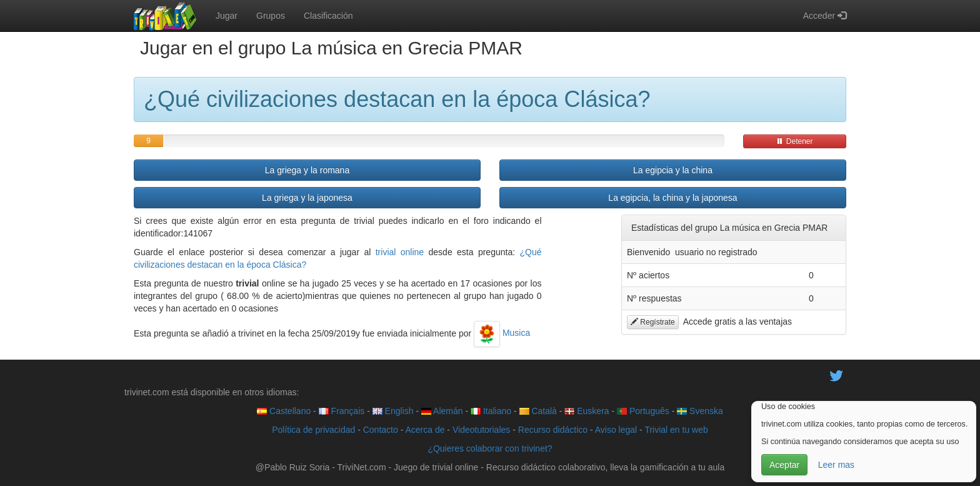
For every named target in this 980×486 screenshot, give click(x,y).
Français (342, 411)
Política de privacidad (313, 430)
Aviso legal (616, 430)
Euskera (587, 411)
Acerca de (425, 430)
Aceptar (784, 465)
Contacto (381, 430)
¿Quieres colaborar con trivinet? (490, 448)
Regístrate (653, 322)
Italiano (491, 411)
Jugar (227, 16)
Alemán (442, 411)
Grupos (271, 16)
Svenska (700, 411)
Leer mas (836, 465)
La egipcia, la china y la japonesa (672, 198)
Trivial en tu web (676, 430)
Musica (502, 333)
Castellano (284, 411)
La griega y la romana (307, 170)
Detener (794, 141)
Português (643, 411)
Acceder (825, 16)
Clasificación (328, 16)
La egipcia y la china (673, 170)
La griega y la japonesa (307, 198)
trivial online (400, 252)
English (393, 411)
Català (538, 411)
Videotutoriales (481, 430)
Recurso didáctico (553, 430)
